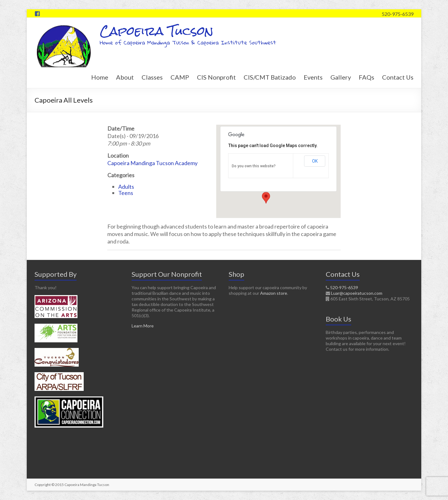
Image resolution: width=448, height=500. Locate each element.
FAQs (366, 77)
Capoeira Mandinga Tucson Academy (152, 163)
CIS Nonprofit (216, 77)
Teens (126, 193)
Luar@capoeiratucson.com (357, 293)
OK (315, 161)
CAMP (180, 77)
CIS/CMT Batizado (270, 77)
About (125, 77)
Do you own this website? (254, 166)
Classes (152, 77)
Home (100, 77)
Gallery (341, 77)
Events (313, 77)
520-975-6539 (398, 14)
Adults (126, 187)
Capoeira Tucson (157, 31)
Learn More (143, 326)
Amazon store (274, 293)
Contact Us (398, 77)
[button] (266, 198)
